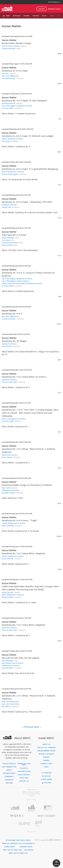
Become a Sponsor (46, 754)
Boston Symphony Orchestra (12, 139)
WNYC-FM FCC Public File (12, 850)
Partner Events (9, 773)
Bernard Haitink (7, 597)
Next (36, 727)
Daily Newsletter (9, 767)
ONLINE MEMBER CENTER (46, 751)
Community (9, 777)
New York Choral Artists (11, 704)
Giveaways (9, 780)
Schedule (26, 16)
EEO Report (29, 850)
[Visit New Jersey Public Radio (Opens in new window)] (17, 824)
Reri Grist (5, 73)
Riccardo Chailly (7, 421)
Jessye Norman (7, 592)
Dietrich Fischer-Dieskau (11, 46)
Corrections (9, 847)
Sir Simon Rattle (8, 108)
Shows (44, 16)
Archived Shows (24, 771)
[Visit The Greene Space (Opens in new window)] (46, 824)
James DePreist (7, 559)
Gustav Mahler (9, 40)
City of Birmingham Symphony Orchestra (17, 106)
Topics (52, 16)
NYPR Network (55, 2)
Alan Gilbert (6, 706)
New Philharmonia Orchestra (12, 663)
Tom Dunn (6, 240)
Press (46, 767)
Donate (42, 9)
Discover (60, 16)
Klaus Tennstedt (8, 526)
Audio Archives (24, 775)
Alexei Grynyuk (7, 245)
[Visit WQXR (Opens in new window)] (17, 816)
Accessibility (30, 844)
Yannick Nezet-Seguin (10, 174)
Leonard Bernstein (9, 48)
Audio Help (24, 778)
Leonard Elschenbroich (10, 243)
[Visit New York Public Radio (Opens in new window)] (31, 793)
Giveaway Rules (26, 847)
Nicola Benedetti (8, 238)
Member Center (54, 9)
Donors (46, 757)
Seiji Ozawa (6, 141)
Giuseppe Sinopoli (8, 493)
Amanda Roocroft (8, 103)
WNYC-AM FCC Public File (18, 853)
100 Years (36, 16)
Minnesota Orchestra (10, 455)
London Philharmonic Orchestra (13, 523)
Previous (29, 727)
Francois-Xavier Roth (9, 382)
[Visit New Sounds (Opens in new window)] (46, 816)
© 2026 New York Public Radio (18, 840)
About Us (46, 744)
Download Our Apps (24, 764)
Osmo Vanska (7, 457)
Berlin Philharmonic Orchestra (13, 172)
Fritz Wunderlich (8, 661)
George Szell (6, 207)
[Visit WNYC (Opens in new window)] (15, 808)
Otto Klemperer (7, 668)
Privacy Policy (18, 844)
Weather (9, 783)
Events (9, 770)
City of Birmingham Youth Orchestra (15, 281)
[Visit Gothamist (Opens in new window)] (32, 808)
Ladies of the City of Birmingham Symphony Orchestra (22, 283)
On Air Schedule (9, 764)
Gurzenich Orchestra (9, 380)
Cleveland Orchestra (9, 205)
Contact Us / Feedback (46, 748)
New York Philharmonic (10, 76)
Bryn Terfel (6, 488)
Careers (46, 760)
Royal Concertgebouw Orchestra (14, 419)
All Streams (17, 16)
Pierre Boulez (7, 346)
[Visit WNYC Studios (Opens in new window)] (48, 808)
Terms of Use (7, 844)
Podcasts (24, 768)
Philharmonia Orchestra (10, 490)
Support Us (24, 781)
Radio (8, 16)
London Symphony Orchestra (13, 556)
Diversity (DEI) (46, 764)
